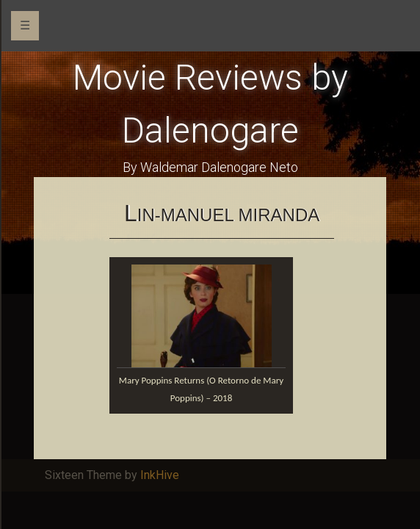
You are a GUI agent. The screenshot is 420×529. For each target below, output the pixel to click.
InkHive (160, 475)
